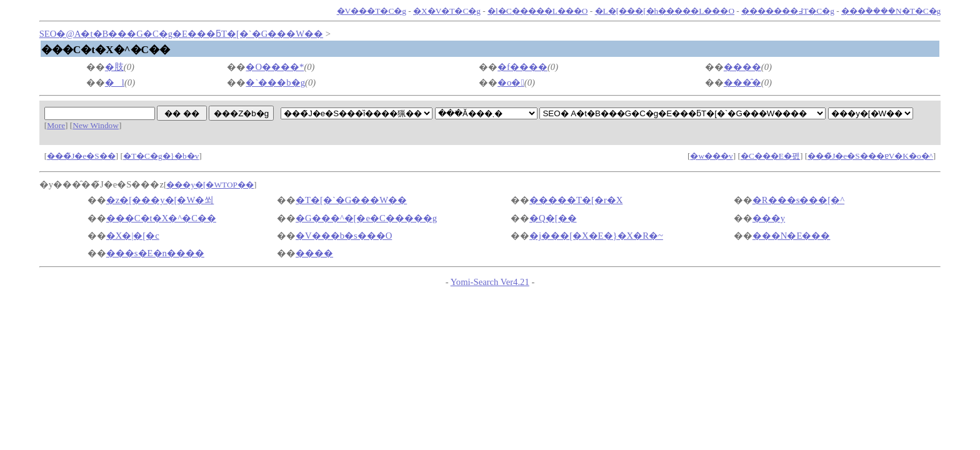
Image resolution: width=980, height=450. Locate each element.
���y (769, 218)
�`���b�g (275, 82)
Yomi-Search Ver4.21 (490, 282)
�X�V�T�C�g (447, 11)
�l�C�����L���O (537, 11)
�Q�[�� (553, 218)
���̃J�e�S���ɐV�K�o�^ (870, 156)
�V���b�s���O (344, 236)
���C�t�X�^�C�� (161, 218)
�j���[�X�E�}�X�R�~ (596, 236)
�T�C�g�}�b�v (161, 156)
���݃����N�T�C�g (891, 11)
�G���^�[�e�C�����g (366, 218)
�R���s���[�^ (798, 200)
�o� (511, 82)
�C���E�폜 (770, 156)
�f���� (522, 67)
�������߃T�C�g (788, 11)
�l (115, 82)
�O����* (275, 67)
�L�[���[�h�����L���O (665, 11)
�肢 (114, 67)
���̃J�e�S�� (81, 156)
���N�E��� (792, 236)
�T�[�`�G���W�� (351, 200)
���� (742, 67)
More (56, 125)
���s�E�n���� (155, 253)
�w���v (711, 156)
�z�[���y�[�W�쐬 (160, 200)
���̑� (742, 82)
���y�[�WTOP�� (210, 185)
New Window (96, 125)
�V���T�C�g (372, 11)
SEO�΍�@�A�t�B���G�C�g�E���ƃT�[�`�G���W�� (181, 34)
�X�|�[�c (133, 236)
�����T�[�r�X (576, 200)
